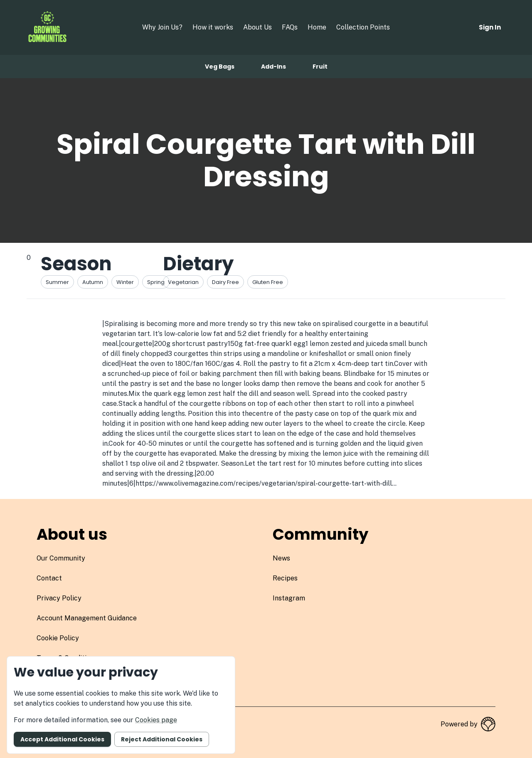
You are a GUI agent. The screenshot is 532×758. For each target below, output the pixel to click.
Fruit (320, 67)
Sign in (490, 27)
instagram (289, 598)
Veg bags (220, 67)
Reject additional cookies (162, 739)
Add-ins (273, 67)
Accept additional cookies (62, 739)
